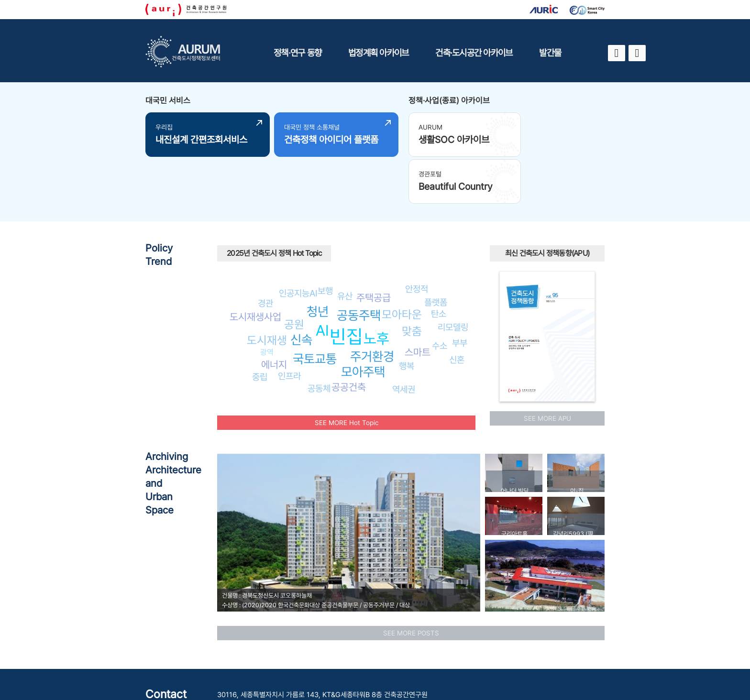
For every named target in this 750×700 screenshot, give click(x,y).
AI (322, 280)
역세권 (404, 339)
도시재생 (267, 289)
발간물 (550, 53)
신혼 (457, 309)
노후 (376, 288)
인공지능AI (298, 242)
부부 (460, 292)
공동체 (319, 338)
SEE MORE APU (547, 368)
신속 (301, 289)
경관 (265, 252)
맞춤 (412, 280)
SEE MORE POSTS (411, 582)
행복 (407, 315)
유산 (345, 245)
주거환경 (372, 306)
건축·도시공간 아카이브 (474, 53)
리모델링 (453, 276)
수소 (440, 295)
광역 (267, 301)
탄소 (439, 263)
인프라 (289, 325)
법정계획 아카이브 (378, 53)
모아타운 (402, 264)
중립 (260, 326)
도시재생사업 (255, 266)
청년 (318, 261)
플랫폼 (436, 252)
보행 (325, 240)
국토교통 (315, 308)
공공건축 (349, 336)
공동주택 (359, 265)
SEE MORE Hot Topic (347, 372)
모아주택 (363, 321)
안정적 (417, 238)
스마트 (418, 301)
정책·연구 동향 (298, 53)
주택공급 (374, 247)
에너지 (274, 314)
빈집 (346, 286)
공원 (294, 274)
